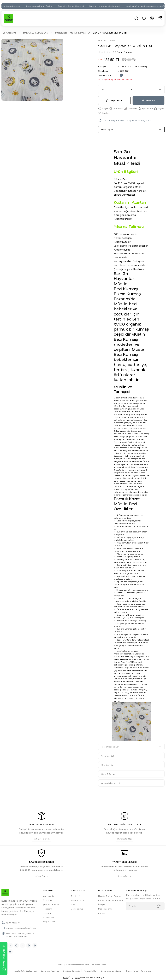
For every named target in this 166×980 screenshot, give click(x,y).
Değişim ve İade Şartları (112, 971)
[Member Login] (152, 18)
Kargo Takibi (49, 922)
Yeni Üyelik (48, 896)
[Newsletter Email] (145, 906)
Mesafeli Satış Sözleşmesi (25, 971)
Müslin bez (136, 662)
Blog (73, 904)
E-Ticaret (76, 978)
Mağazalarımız (105, 909)
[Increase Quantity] (162, 89)
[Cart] (160, 18)
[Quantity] (131, 89)
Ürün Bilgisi (107, 129)
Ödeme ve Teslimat (50, 971)
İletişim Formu (78, 900)
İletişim (102, 904)
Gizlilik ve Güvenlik (71, 971)
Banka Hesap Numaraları (110, 900)
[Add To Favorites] (103, 109)
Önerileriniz (107, 765)
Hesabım (47, 909)
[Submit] (159, 906)
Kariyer (102, 913)
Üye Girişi (48, 900)
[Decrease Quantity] (101, 89)
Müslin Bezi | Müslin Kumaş (133, 67)
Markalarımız (77, 909)
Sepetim (47, 913)
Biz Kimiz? (76, 896)
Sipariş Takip (49, 917)
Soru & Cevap (108, 774)
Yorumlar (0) (108, 756)
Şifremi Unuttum (51, 904)
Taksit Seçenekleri (110, 747)
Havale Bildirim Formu (109, 896)
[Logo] (9, 18)
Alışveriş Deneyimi (110, 783)
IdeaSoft (66, 978)
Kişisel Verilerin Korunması (139, 971)
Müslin (117, 398)
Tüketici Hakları (90, 971)
